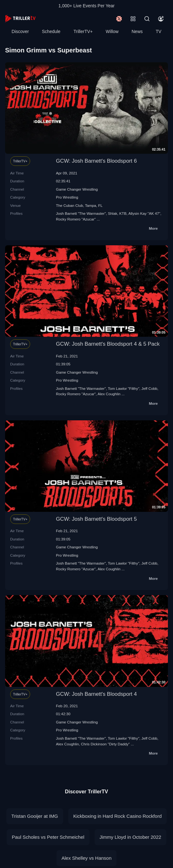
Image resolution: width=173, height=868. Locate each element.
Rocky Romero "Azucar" (76, 219)
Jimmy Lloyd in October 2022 (130, 837)
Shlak (113, 213)
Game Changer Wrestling (77, 189)
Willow (112, 31)
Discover (20, 31)
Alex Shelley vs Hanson (87, 858)
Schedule (51, 31)
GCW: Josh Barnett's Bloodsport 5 (96, 519)
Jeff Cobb (150, 388)
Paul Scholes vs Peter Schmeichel (48, 837)
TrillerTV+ (83, 31)
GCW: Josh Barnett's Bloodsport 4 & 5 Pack (108, 344)
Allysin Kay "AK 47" (144, 213)
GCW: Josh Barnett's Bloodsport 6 (96, 161)
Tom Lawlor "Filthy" (124, 388)
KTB (123, 213)
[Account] (161, 19)
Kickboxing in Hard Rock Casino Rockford (117, 816)
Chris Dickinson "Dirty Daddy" (105, 744)
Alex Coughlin (109, 394)
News (137, 31)
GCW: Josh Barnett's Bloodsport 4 (96, 694)
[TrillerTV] (20, 19)
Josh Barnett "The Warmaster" (81, 213)
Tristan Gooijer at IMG (35, 816)
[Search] (147, 19)
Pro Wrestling (67, 197)
